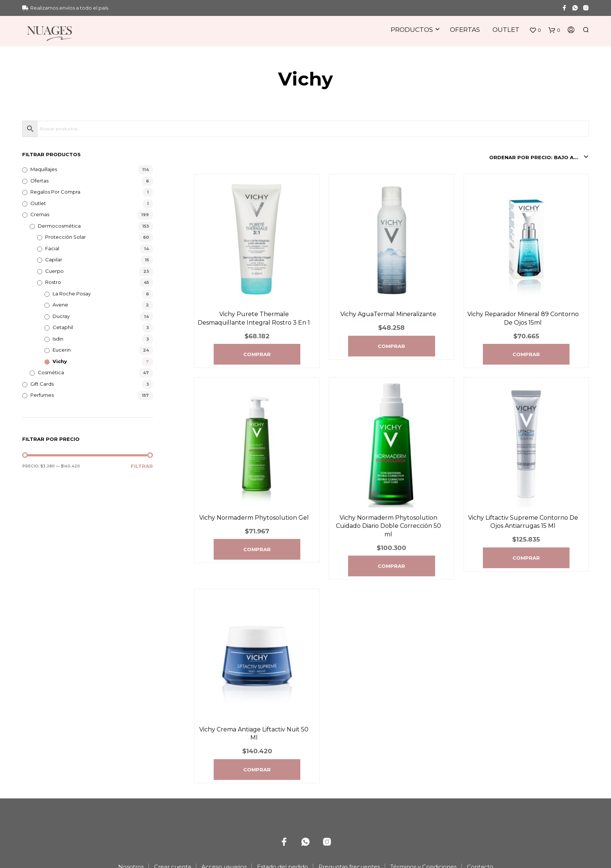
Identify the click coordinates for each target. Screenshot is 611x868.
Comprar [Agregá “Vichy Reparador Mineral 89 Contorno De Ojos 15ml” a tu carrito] (526, 354)
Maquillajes (44, 169)
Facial (52, 248)
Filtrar (142, 466)
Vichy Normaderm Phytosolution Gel (254, 518)
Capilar (54, 259)
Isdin (58, 339)
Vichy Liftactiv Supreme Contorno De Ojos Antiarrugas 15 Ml (523, 522)
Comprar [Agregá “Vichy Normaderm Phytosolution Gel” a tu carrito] (257, 549)
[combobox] (539, 157)
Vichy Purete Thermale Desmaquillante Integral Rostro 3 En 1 (254, 318)
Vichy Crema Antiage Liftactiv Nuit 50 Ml (254, 733)
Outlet (506, 30)
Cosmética (51, 372)
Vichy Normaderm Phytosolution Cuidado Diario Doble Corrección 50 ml (388, 526)
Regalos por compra (55, 192)
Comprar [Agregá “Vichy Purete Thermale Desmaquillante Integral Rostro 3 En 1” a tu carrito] (257, 354)
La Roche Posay (72, 294)
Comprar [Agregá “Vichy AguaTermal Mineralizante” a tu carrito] (391, 346)
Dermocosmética (59, 226)
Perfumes (42, 395)
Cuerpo (54, 271)
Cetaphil (63, 327)
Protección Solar (66, 237)
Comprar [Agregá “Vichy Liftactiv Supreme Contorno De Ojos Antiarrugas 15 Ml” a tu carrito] (526, 558)
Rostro (53, 282)
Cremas (40, 214)
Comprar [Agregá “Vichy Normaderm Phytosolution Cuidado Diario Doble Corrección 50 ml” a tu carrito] (391, 566)
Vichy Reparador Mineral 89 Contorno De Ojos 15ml (523, 318)
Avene (60, 305)
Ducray (61, 316)
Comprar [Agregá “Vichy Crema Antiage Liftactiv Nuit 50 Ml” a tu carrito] (257, 770)
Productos (412, 30)
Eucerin (62, 350)
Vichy (60, 361)
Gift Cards (42, 384)
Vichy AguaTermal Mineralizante (388, 314)
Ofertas (465, 30)
